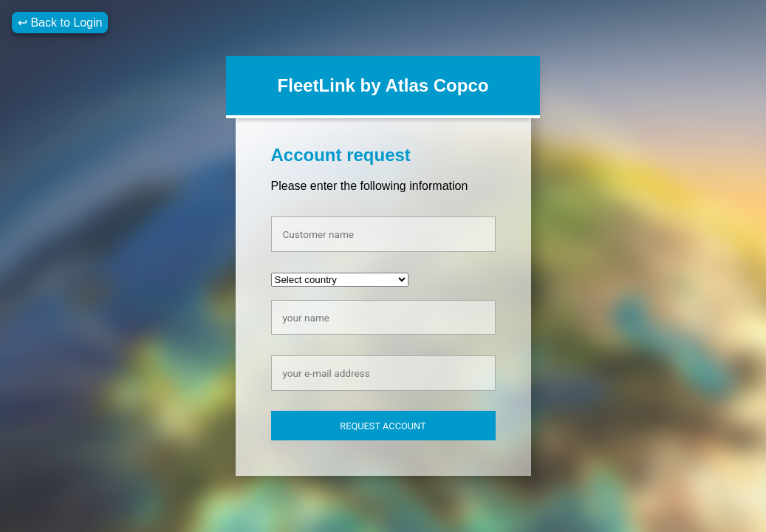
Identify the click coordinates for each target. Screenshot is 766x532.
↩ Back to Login (60, 23)
